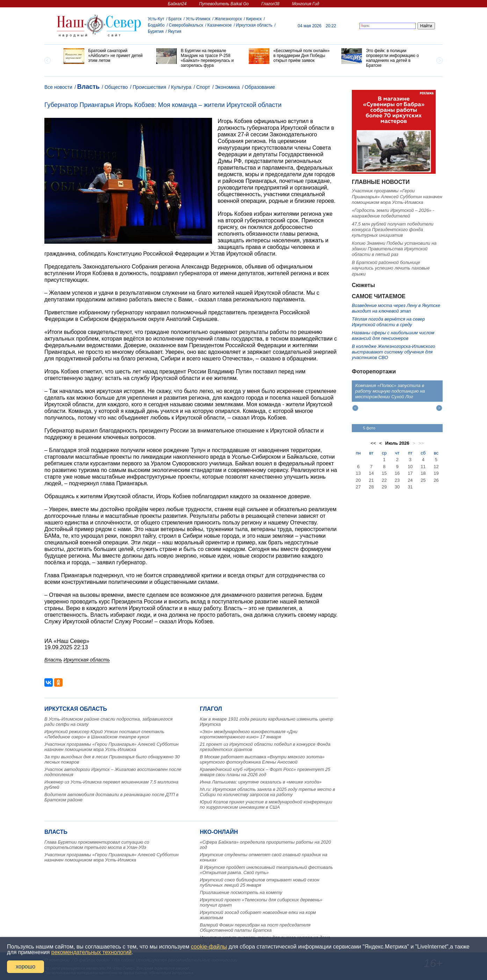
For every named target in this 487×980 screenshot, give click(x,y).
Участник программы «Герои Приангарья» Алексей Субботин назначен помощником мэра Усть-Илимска (111, 747)
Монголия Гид (306, 4)
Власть (88, 87)
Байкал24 (177, 4)
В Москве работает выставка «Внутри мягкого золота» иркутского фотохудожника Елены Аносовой (262, 759)
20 (358, 480)
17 (410, 473)
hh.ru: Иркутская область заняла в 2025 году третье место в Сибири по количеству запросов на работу (267, 792)
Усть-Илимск (198, 19)
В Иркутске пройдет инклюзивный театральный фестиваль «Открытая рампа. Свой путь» (266, 870)
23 (397, 480)
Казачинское (220, 25)
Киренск (254, 19)
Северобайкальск (186, 25)
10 (410, 467)
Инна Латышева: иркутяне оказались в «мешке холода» (261, 782)
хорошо (26, 967)
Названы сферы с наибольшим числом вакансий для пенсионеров (393, 335)
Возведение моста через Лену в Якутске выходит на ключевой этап (396, 308)
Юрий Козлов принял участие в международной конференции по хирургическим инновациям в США (266, 804)
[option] (105, 56)
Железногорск (228, 19)
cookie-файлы (209, 947)
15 (384, 473)
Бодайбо (156, 25)
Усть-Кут (156, 19)
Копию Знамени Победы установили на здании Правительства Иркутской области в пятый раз (394, 249)
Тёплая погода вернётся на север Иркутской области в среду (388, 322)
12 (436, 467)
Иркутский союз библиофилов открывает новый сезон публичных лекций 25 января (260, 882)
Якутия (175, 31)
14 (371, 473)
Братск (175, 19)
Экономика (227, 87)
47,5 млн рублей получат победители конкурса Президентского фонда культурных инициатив (393, 230)
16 (397, 473)
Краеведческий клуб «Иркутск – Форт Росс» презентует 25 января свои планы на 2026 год (265, 772)
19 (436, 473)
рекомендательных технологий (92, 952)
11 (423, 467)
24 (410, 480)
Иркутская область (254, 25)
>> (421, 443)
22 (384, 480)
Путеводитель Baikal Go (224, 4)
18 (423, 473)
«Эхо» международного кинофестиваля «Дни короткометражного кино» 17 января (249, 734)
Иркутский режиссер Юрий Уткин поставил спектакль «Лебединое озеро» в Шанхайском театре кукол (104, 734)
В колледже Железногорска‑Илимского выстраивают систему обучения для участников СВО (394, 352)
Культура (181, 87)
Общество (116, 87)
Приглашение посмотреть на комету (241, 892)
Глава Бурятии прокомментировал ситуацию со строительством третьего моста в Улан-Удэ (97, 845)
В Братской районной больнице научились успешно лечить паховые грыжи (391, 268)
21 (371, 480)
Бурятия (156, 31)
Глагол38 (270, 4)
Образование (260, 87)
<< (373, 443)
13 (358, 473)
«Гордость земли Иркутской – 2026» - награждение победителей (393, 213)
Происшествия (150, 87)
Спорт (203, 87)
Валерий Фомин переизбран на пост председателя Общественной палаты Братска (255, 928)
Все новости (58, 87)
